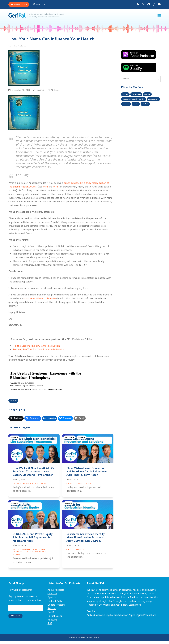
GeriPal (40, 92)
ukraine (155, 108)
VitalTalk (127, 114)
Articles (14, 403)
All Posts (55, 92)
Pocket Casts (55, 619)
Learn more (135, 608)
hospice (152, 97)
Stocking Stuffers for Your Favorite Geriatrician (38, 352)
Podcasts (15, 441)
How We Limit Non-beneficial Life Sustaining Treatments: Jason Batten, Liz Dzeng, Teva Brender (33, 475)
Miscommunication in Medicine (136, 102)
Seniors (89, 486)
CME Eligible (70, 441)
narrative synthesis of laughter (40, 301)
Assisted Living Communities (34, 552)
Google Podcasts (57, 608)
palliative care (129, 108)
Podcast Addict (55, 604)
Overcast (52, 597)
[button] (159, 17)
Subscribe (43, 5)
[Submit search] (158, 81)
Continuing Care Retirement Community (29, 555)
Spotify (52, 600)
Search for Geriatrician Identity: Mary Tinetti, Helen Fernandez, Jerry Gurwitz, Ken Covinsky (86, 541)
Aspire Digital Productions (142, 618)
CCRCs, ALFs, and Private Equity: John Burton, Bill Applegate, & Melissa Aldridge (33, 541)
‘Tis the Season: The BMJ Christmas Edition (36, 348)
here (45, 189)
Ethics (35, 486)
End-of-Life (26, 486)
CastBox (52, 615)
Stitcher (52, 611)
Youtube (52, 623)
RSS (50, 626)
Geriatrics (43, 486)
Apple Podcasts (56, 593)
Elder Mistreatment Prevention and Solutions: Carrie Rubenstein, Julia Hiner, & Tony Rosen (87, 475)
